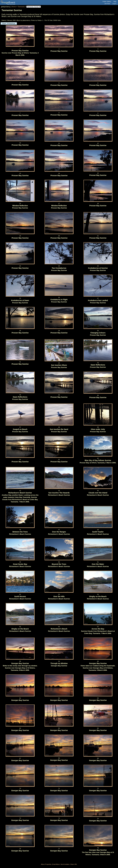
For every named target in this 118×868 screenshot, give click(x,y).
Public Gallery (107, 1)
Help (115, 1)
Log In (114, 4)
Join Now (107, 4)
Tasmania (21, 7)
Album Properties (46, 864)
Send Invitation (65, 864)
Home (14, 7)
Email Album (56, 864)
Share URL (74, 864)
